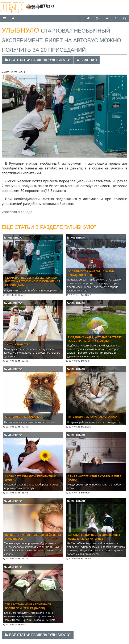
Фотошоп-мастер (18, 345)
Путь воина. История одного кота (93, 417)
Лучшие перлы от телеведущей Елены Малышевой (33, 537)
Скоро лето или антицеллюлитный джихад (31, 478)
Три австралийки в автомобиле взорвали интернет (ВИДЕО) (28, 606)
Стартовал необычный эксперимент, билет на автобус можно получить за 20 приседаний (33, 281)
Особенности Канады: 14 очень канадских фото (91, 273)
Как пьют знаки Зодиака (23, 417)
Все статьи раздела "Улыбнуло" (38, 60)
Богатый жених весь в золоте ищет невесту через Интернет (94, 537)
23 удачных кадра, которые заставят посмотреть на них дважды (95, 339)
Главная (87, 60)
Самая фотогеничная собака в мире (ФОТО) (95, 478)
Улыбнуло (13, 238)
